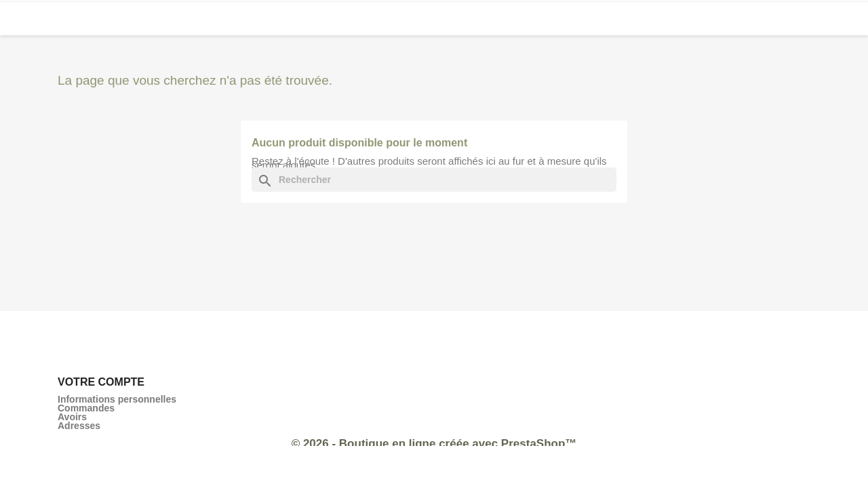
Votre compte (101, 382)
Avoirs (72, 417)
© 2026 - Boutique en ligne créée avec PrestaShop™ (434, 444)
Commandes (86, 408)
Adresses (79, 426)
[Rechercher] (434, 180)
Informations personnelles (117, 399)
